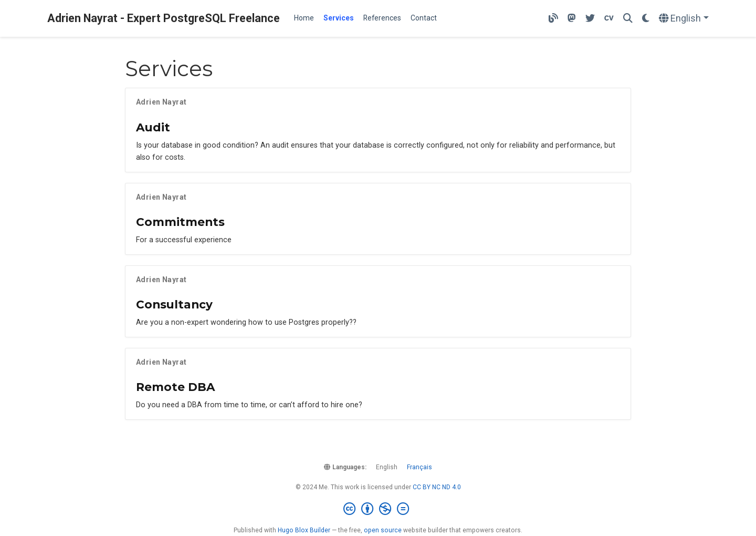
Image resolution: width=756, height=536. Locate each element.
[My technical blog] (553, 19)
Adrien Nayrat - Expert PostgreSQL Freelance (164, 18)
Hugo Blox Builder (304, 530)
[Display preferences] (646, 19)
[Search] (628, 19)
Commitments (180, 222)
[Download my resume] (609, 19)
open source (383, 530)
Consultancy (174, 304)
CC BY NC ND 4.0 (437, 487)
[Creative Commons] (378, 509)
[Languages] (684, 19)
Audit (153, 127)
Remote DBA (176, 387)
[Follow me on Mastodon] (572, 19)
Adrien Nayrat (161, 102)
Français (419, 467)
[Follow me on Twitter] (590, 19)
